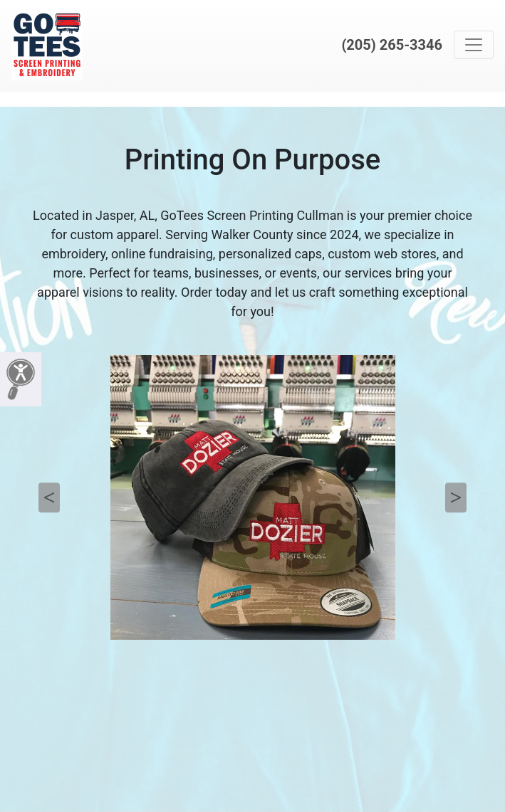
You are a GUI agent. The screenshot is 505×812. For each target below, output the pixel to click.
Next (456, 497)
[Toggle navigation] (474, 45)
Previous (49, 497)
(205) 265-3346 (392, 45)
